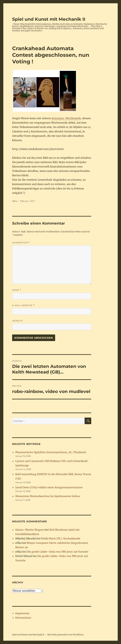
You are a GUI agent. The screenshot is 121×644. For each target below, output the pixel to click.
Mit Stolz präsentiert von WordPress (65, 635)
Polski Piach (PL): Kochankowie (61, 538)
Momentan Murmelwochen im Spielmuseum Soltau (48, 496)
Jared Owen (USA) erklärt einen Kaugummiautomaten (49, 487)
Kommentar (21, 243)
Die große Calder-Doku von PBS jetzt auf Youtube (58, 552)
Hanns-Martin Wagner (30, 530)
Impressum (22, 613)
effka (15, 201)
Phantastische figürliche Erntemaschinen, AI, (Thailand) (51, 452)
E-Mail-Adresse (23, 305)
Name (17, 290)
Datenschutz (23, 618)
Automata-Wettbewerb (66, 118)
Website (17, 321)
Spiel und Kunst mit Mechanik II (49, 19)
